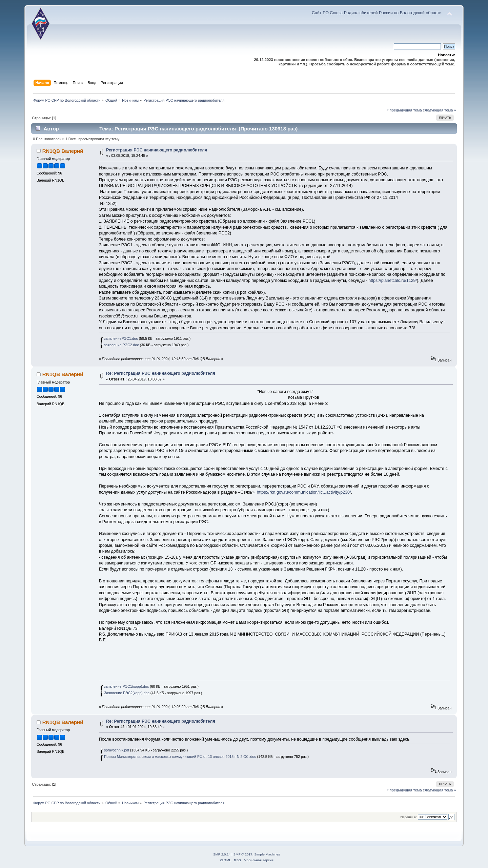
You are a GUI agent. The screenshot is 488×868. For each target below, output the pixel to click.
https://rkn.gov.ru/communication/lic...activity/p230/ (304, 492)
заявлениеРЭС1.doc (119, 338)
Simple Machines (267, 854)
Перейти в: (408, 817)
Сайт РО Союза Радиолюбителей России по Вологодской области (377, 13)
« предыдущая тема (404, 110)
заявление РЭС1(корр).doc (125, 686)
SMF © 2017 (243, 854)
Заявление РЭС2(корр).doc (125, 693)
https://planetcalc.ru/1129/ (393, 281)
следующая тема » (440, 110)
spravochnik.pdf (115, 750)
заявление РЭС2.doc (120, 345)
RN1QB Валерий (63, 151)
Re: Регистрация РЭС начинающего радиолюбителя (161, 373)
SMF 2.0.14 (222, 854)
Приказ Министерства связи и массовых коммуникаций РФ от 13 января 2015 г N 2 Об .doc (178, 757)
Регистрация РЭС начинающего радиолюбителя (157, 150)
